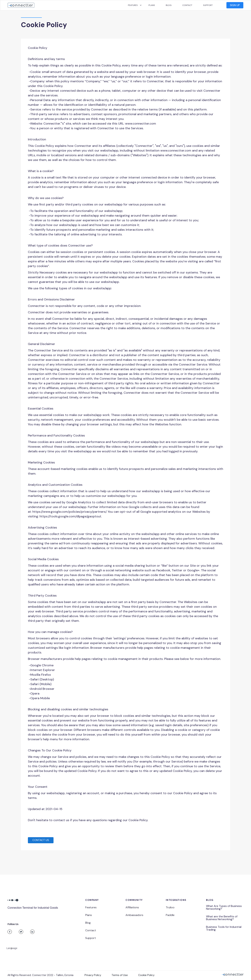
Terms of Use (120, 975)
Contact (187, 5)
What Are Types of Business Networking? (224, 907)
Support (208, 5)
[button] (133, 5)
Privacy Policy (93, 975)
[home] (21, 5)
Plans (152, 5)
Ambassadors (134, 915)
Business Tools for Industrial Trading (224, 928)
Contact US (41, 840)
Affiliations (132, 907)
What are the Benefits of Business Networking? (222, 918)
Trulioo (170, 907)
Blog (169, 5)
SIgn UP (235, 5)
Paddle (170, 915)
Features (91, 907)
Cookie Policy (146, 975)
